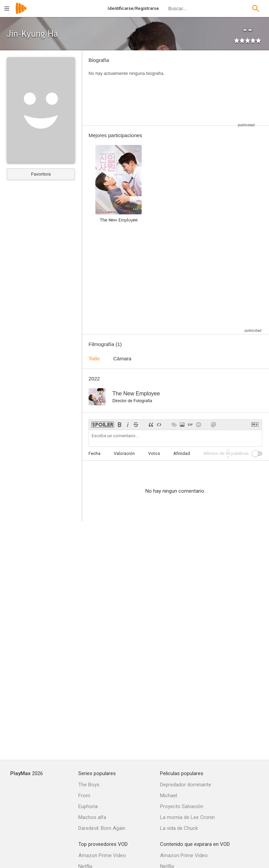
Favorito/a (41, 174)
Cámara (122, 358)
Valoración (124, 453)
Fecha (94, 453)
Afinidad (182, 453)
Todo (94, 358)
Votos (154, 453)
